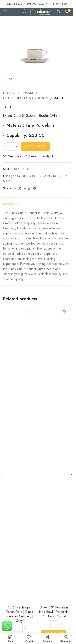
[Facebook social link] (15, 188)
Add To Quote (35, 146)
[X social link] (20, 188)
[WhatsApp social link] (30, 188)
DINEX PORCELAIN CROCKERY (26, 98)
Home (7, 93)
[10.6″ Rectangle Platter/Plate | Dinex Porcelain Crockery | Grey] (19, 455)
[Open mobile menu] (5, 12)
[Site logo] (37, 12)
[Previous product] (5, 107)
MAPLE (59, 98)
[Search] (59, 12)
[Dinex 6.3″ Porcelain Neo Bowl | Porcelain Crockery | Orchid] (54, 455)
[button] (72, 474)
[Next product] (15, 107)
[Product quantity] (11, 147)
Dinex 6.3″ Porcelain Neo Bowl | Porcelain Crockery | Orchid (54, 612)
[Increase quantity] (16, 147)
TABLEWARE (25, 93)
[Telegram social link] (35, 188)
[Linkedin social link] (25, 188)
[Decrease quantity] (5, 147)
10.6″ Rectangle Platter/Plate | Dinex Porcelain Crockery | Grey (19, 614)
